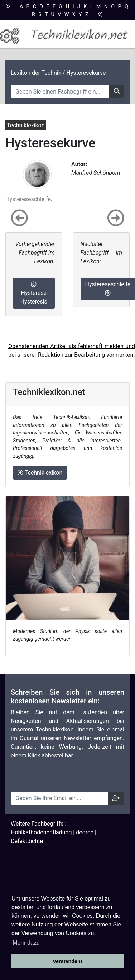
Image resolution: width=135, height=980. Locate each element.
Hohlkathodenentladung (41, 832)
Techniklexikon (40, 473)
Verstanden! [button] (67, 961)
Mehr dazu (26, 943)
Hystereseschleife (28, 199)
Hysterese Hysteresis (34, 293)
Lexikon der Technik (36, 73)
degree (85, 832)
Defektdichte (27, 841)
